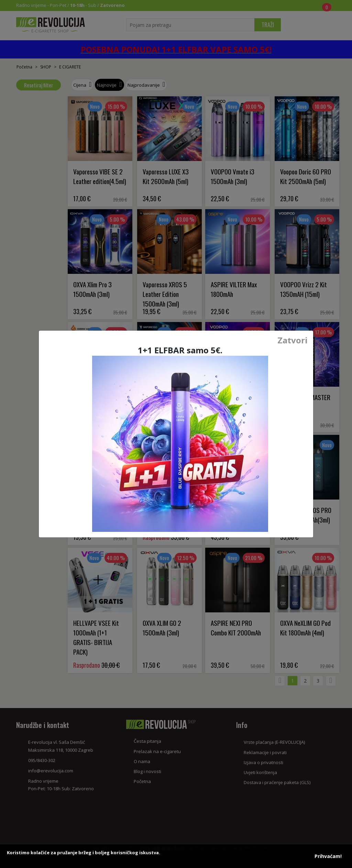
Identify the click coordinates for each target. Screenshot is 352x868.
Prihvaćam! (328, 856)
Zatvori (293, 340)
